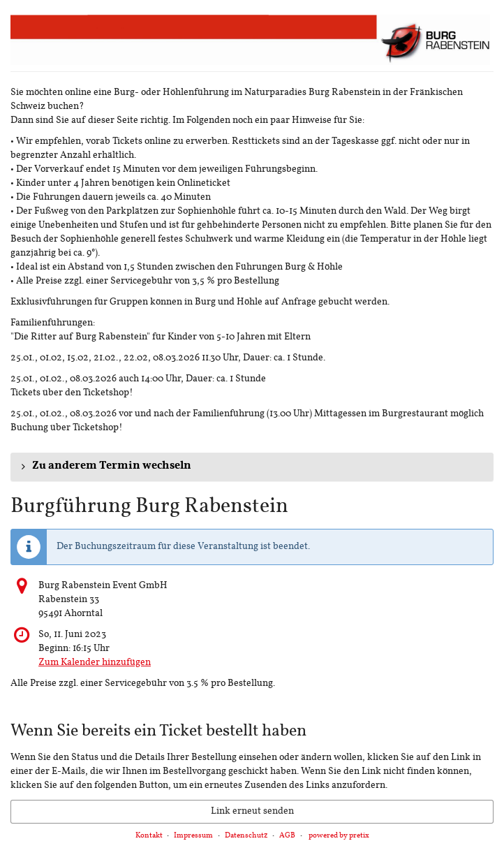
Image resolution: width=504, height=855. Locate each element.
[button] (252, 467)
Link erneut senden (252, 811)
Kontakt (149, 836)
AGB (287, 836)
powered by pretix (339, 836)
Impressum (193, 836)
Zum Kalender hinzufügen (95, 663)
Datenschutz (246, 836)
